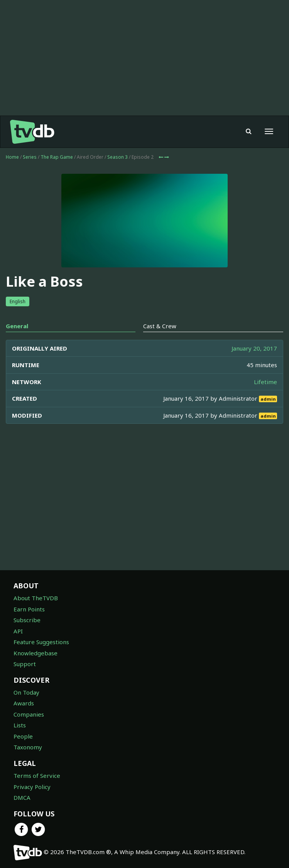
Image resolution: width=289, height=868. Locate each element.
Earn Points (29, 609)
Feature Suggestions (41, 642)
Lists (20, 725)
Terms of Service (37, 776)
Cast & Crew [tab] (160, 326)
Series (30, 157)
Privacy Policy (32, 787)
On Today (26, 692)
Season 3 (117, 157)
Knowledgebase (35, 653)
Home (12, 157)
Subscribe (27, 620)
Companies (29, 714)
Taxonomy (28, 747)
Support (25, 664)
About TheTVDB (36, 598)
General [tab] (17, 326)
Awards (24, 703)
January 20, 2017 (254, 348)
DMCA (22, 797)
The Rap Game (57, 157)
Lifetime (265, 382)
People (23, 736)
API (18, 631)
